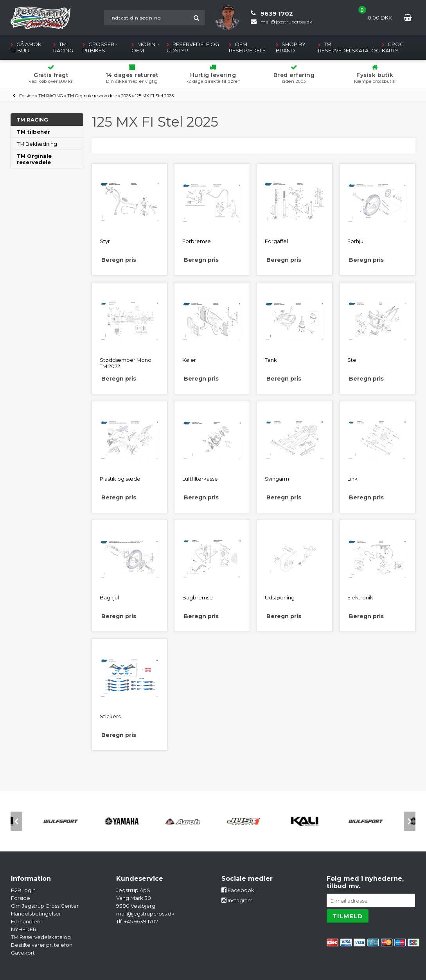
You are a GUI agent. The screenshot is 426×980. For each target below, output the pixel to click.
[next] (410, 821)
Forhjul (356, 241)
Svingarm (277, 479)
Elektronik (360, 597)
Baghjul (109, 597)
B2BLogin (23, 890)
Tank (271, 360)
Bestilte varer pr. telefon (42, 945)
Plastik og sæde (120, 479)
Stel (352, 360)
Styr (105, 241)
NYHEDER (24, 929)
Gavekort (23, 953)
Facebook (238, 890)
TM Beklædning (37, 144)
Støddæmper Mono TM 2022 (126, 363)
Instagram (237, 900)
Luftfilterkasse (200, 479)
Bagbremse (198, 597)
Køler (189, 360)
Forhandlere (27, 921)
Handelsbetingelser (36, 914)
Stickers (110, 716)
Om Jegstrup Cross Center (45, 906)
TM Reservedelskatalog (349, 47)
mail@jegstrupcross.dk (145, 914)
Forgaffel (276, 241)
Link (352, 479)
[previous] (16, 821)
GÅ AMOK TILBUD (26, 47)
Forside (27, 96)
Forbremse (197, 241)
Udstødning (280, 597)
